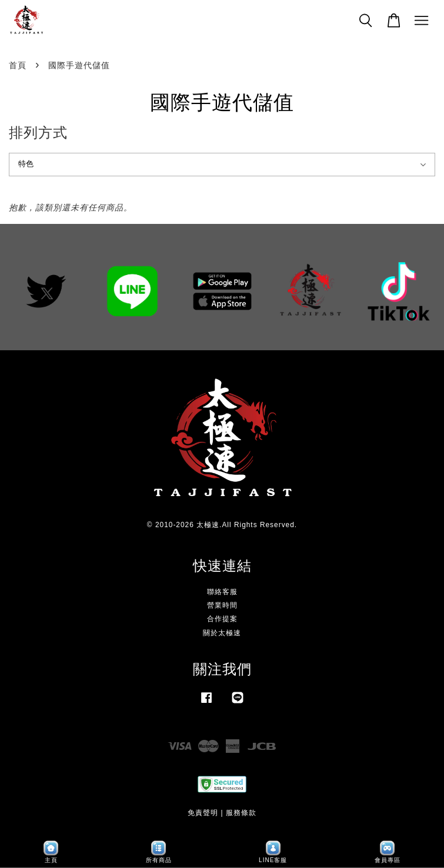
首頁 (18, 65)
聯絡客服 (222, 592)
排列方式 (38, 133)
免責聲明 (203, 813)
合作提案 (222, 619)
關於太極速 (222, 633)
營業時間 (222, 605)
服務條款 (241, 813)
